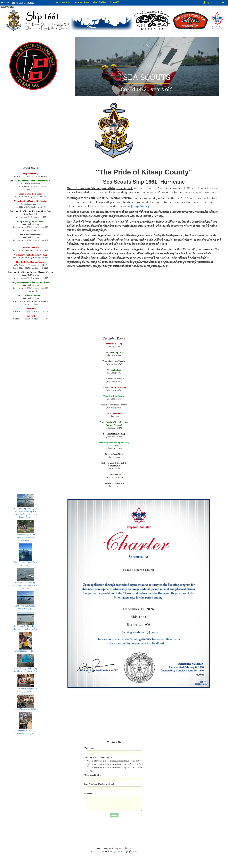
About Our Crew (63, 2)
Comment (88, 794)
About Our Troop (82, 2)
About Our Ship (100, 2)
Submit (114, 815)
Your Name (89, 748)
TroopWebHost (116, 851)
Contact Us (115, 2)
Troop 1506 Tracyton (23, 3)
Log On (208, 3)
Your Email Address (93, 775)
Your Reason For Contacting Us (98, 758)
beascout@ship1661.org (134, 206)
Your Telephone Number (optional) (99, 784)
